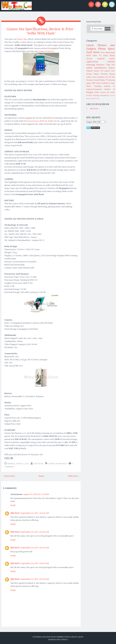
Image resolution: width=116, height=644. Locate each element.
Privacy (65, 639)
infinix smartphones (96, 68)
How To (97, 55)
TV (107, 80)
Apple (89, 83)
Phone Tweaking (94, 86)
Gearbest (89, 95)
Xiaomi (112, 74)
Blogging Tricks (93, 92)
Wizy (59, 639)
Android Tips (105, 92)
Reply (13, 505)
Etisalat (111, 62)
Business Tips (103, 65)
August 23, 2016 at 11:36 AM (36, 494)
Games (112, 68)
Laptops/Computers (94, 89)
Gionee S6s (22, 39)
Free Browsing (108, 52)
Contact (74, 637)
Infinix (96, 74)
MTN (89, 55)
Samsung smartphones (101, 95)
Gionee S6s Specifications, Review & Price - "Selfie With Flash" (41, 31)
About (81, 637)
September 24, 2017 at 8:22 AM (35, 513)
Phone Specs (61, 464)
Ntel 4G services (31, 121)
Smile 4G (52, 121)
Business (101, 77)
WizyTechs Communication (58, 637)
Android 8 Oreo (95, 98)
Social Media (100, 80)
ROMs (113, 92)
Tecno (89, 58)
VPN (93, 83)
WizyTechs (39, 464)
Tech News (93, 52)
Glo (113, 65)
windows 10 (109, 89)
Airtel (112, 58)
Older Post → (74, 476)
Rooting (112, 80)
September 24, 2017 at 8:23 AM (35, 563)
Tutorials (104, 74)
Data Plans (109, 55)
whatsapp (91, 65)
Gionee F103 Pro (46, 51)
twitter (98, 83)
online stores (92, 77)
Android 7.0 (109, 86)
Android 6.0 (106, 83)
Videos (89, 71)
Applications (92, 62)
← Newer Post (8, 476)
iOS (102, 71)
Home (41, 476)
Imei (113, 83)
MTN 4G (43, 121)
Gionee (52, 464)
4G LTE (108, 77)
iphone (107, 71)
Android (101, 58)
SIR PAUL (15, 513)
